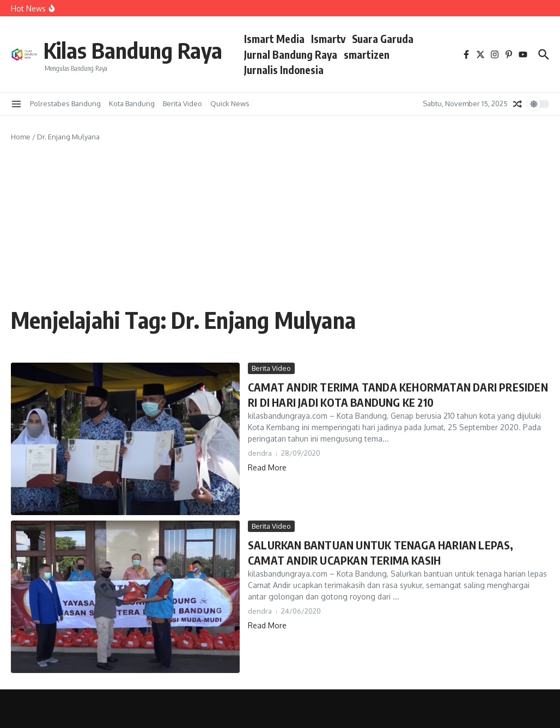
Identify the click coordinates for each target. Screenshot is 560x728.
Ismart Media (274, 39)
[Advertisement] (280, 224)
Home (21, 137)
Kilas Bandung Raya (133, 50)
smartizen (367, 54)
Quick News (230, 103)
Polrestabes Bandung (65, 103)
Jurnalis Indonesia (284, 70)
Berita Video (182, 103)
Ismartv (328, 39)
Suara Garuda (383, 39)
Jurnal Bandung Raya (291, 54)
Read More (267, 467)
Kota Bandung (132, 103)
